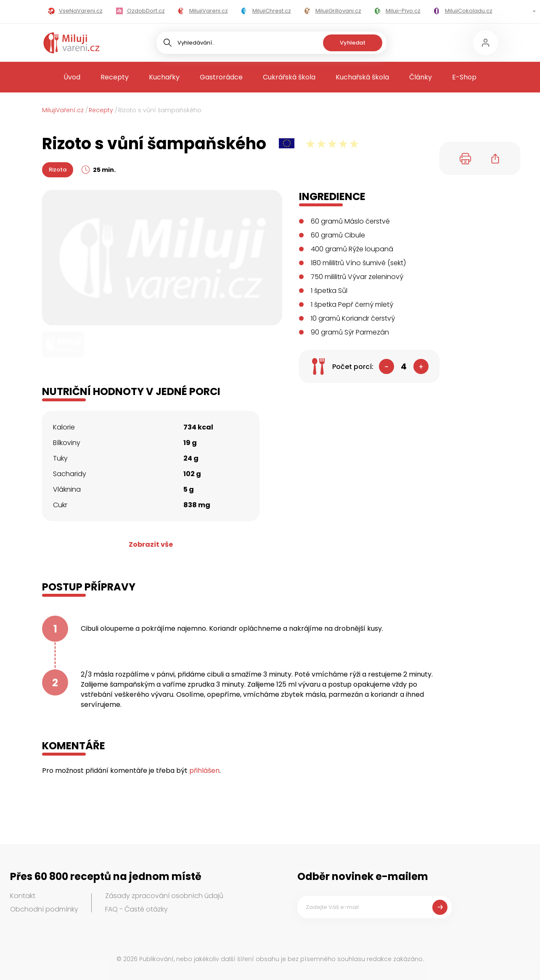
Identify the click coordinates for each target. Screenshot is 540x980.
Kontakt (23, 896)
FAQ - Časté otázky (136, 909)
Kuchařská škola (362, 77)
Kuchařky (164, 77)
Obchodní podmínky (44, 909)
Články (421, 77)
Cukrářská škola (289, 77)
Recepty (115, 77)
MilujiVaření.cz (63, 110)
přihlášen (204, 771)
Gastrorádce (221, 77)
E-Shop (464, 77)
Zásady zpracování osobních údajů (164, 896)
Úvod (72, 77)
